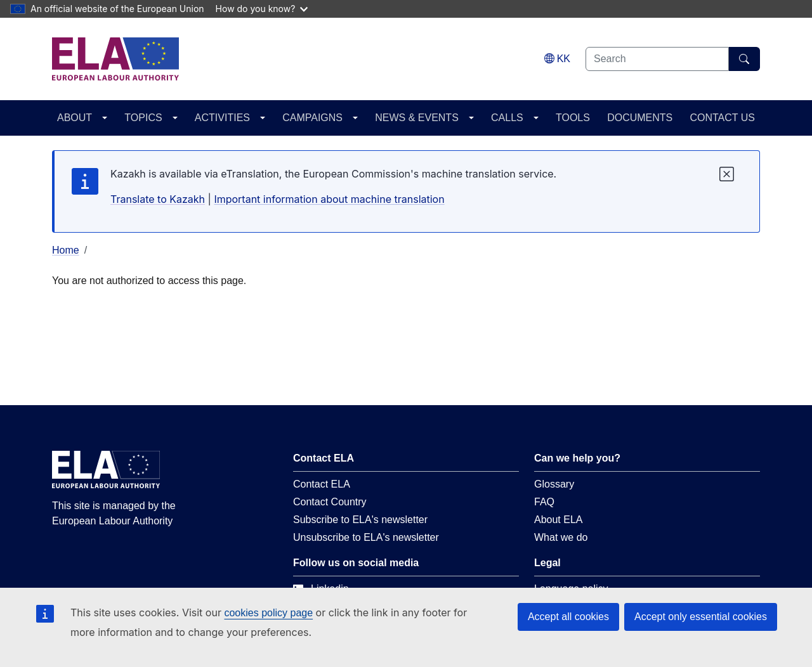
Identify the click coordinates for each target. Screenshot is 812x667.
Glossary (554, 484)
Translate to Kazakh (158, 199)
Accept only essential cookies (701, 617)
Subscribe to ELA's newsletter (360, 520)
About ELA (559, 520)
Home (66, 250)
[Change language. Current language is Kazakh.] (557, 59)
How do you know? (262, 9)
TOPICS (143, 118)
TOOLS (573, 118)
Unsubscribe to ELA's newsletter (366, 537)
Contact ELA (322, 484)
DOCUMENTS (640, 118)
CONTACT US (722, 118)
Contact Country (330, 502)
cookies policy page (268, 613)
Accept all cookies (568, 617)
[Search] (744, 59)
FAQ (544, 502)
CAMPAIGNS (312, 118)
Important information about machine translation (329, 199)
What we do (561, 537)
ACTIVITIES (222, 118)
